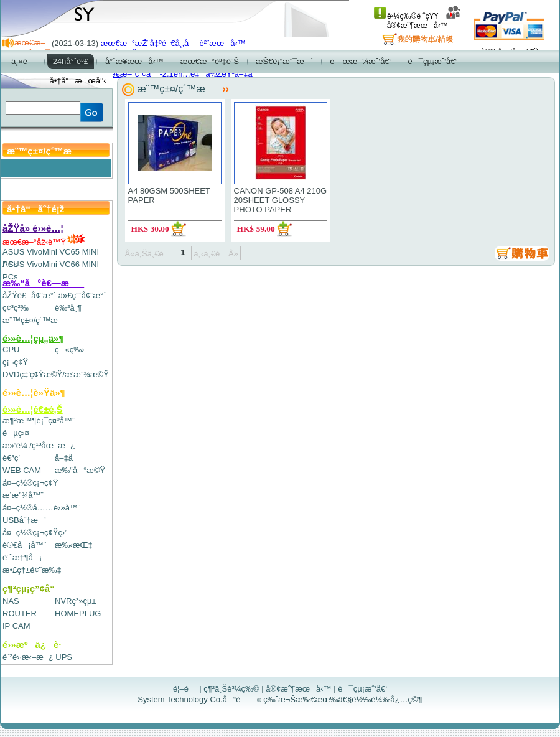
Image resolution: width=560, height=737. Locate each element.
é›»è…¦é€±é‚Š (33, 409)
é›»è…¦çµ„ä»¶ (33, 338)
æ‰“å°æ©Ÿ (80, 470)
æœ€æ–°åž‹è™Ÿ (44, 242)
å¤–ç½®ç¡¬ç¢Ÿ (30, 483)
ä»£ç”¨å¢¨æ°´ (82, 295)
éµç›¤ (16, 433)
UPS (64, 657)
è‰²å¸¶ (68, 308)
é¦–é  (185, 689)
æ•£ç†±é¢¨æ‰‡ (32, 570)
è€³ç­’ (11, 458)
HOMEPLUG (78, 613)
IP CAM (16, 626)
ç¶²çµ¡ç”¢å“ (32, 589)
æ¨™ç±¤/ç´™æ (36, 320)
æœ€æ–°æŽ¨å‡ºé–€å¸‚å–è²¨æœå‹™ (173, 43)
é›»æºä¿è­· (32, 645)
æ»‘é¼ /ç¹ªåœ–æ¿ (39, 445)
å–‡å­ (67, 458)
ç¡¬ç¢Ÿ (15, 362)
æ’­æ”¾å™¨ (23, 495)
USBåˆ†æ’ (24, 520)
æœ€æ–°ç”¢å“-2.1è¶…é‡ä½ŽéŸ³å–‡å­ (180, 74)
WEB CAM (22, 470)
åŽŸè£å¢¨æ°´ (29, 295)
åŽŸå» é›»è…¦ (33, 228)
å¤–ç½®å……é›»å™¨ (41, 508)
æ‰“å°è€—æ (43, 283)
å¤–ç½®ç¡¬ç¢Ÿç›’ (35, 533)
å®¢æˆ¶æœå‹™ (424, 21)
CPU (11, 350)
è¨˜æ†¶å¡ (22, 557)
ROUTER (20, 613)
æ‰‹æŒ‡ (74, 545)
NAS (11, 601)
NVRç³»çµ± (76, 601)
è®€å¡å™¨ (24, 545)
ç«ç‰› (70, 350)
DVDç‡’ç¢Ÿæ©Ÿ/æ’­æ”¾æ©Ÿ (56, 374)
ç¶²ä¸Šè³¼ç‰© (231, 689)
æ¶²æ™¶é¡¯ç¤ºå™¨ (39, 420)
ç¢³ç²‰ (16, 308)
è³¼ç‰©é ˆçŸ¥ (406, 16)
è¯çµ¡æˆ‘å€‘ (362, 689)
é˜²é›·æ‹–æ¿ (28, 657)
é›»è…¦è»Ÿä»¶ (34, 392)
